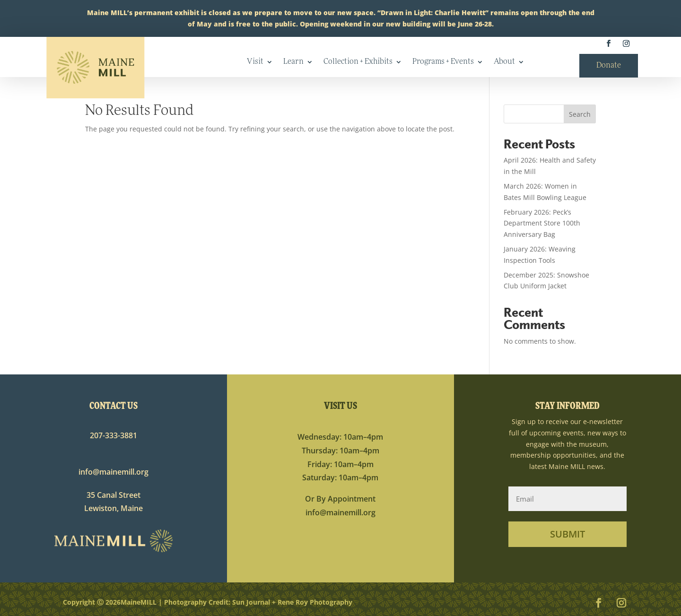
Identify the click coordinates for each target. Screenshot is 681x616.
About (504, 62)
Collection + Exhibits (358, 62)
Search (580, 114)
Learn (293, 62)
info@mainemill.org (113, 472)
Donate (609, 66)
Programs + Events (443, 62)
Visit (255, 62)
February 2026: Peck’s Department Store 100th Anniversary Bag (542, 223)
